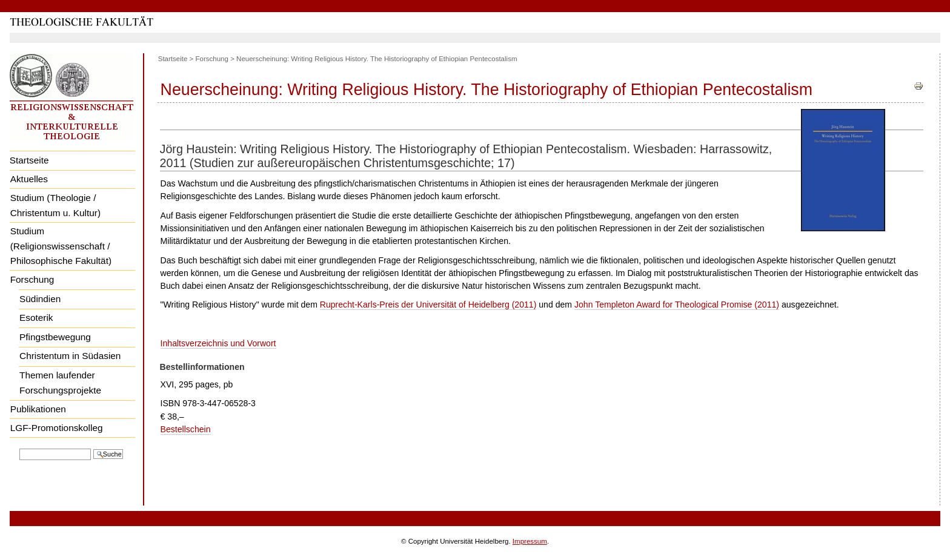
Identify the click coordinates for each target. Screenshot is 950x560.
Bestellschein (186, 429)
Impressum (530, 541)
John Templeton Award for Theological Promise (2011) (677, 305)
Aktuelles (29, 179)
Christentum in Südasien (70, 356)
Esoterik (36, 318)
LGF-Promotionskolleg (57, 428)
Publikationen (38, 409)
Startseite (29, 160)
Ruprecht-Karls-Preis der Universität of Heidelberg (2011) (428, 305)
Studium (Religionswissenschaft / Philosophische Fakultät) (61, 246)
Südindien (40, 299)
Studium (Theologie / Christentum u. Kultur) (55, 205)
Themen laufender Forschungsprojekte (60, 383)
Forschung (32, 279)
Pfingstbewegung (55, 337)
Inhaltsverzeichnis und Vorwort (218, 343)
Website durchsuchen (19, 448)
